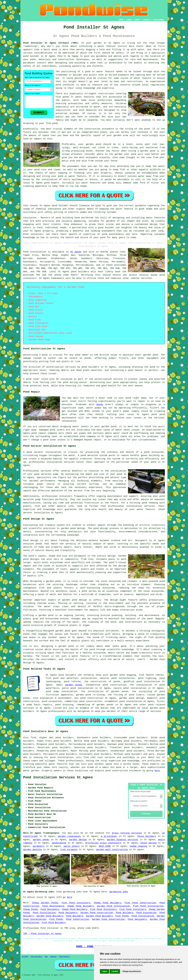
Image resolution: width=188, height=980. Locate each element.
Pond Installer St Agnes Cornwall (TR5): (51, 43)
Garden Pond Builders (50, 916)
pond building (64, 218)
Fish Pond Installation (148, 906)
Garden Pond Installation (113, 906)
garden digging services (123, 840)
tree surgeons (69, 850)
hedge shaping (138, 846)
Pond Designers (50, 909)
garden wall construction (112, 850)
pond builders (80, 272)
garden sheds (41, 840)
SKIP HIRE (105, 846)
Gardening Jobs (119, 892)
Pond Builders (125, 913)
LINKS (129, 20)
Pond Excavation (146, 913)
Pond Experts (64, 957)
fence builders (147, 836)
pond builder (60, 206)
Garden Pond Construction (97, 913)
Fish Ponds (122, 916)
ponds (100, 405)
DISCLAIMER (158, 20)
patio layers (72, 846)
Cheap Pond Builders (107, 903)
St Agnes (76, 252)
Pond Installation (44, 913)
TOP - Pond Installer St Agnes (42, 934)
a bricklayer (109, 836)
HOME (121, 20)
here (157, 771)
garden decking (32, 850)
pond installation (62, 757)
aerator (78, 491)
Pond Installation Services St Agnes (58, 777)
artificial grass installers (103, 843)
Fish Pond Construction (140, 903)
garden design (78, 840)
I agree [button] (104, 971)
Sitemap (25, 957)
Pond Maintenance (53, 906)
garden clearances (69, 836)
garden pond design (132, 698)
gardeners (39, 846)
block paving (149, 843)
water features (58, 764)
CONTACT (147, 20)
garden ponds (74, 685)
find (33, 738)
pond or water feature (72, 176)
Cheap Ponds (30, 909)
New (46, 957)
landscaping (59, 843)
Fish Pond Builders (54, 923)
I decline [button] (115, 971)
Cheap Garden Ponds (45, 903)
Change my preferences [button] (132, 971)
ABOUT (137, 20)
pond (147, 129)
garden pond (93, 144)
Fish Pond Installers (76, 903)
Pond (26, 252)
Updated (53, 957)
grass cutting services (127, 833)
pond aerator (35, 452)
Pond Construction (77, 919)
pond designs (31, 559)
